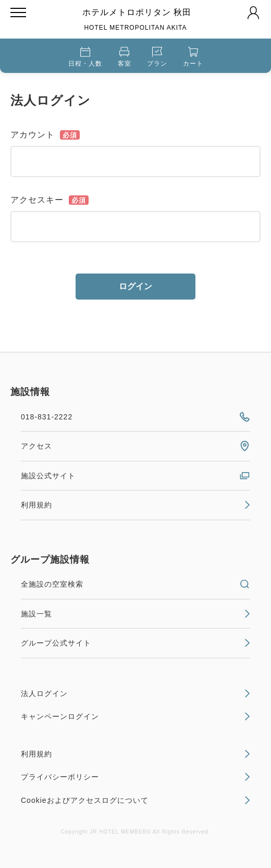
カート (193, 57)
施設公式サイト (135, 476)
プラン (157, 57)
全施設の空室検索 (135, 584)
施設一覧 (135, 614)
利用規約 (135, 505)
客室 (125, 57)
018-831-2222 (135, 417)
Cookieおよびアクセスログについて (135, 800)
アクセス (135, 446)
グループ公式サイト (135, 643)
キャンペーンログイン (135, 716)
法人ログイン (135, 693)
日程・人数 (85, 57)
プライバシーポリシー (135, 777)
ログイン (135, 286)
